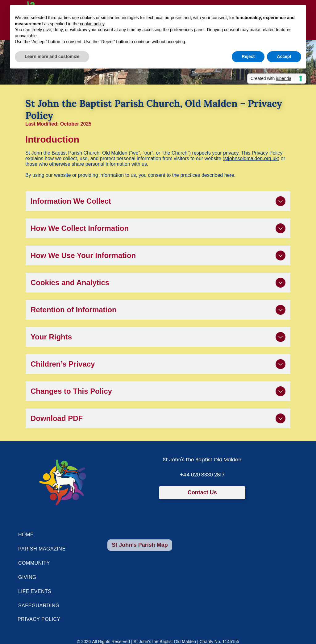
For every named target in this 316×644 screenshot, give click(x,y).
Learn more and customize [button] (52, 56)
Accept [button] (284, 56)
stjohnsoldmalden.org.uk (251, 158)
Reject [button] (248, 56)
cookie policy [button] (92, 24)
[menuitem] (146, 535)
